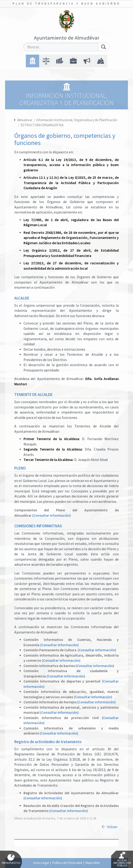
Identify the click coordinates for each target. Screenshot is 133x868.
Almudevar (25, 120)
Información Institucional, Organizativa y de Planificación (77, 120)
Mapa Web (93, 863)
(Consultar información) (52, 515)
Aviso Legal (41, 863)
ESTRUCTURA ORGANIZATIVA (42, 125)
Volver (112, 827)
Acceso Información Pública (122, 859)
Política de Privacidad (67, 863)
